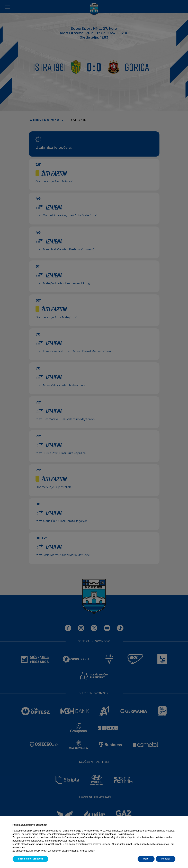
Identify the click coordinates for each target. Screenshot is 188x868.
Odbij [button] (146, 859)
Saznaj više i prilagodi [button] (30, 859)
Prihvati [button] (166, 859)
